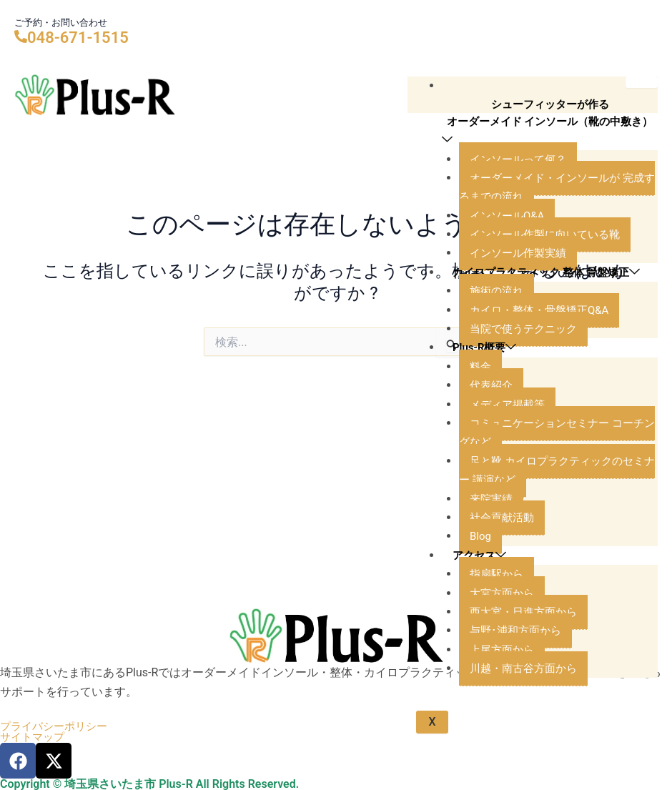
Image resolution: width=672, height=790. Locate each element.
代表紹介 (493, 425)
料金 (481, 406)
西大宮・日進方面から (527, 652)
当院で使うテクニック (527, 369)
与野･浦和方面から (518, 671)
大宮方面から (504, 633)
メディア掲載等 (510, 444)
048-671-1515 (78, 38)
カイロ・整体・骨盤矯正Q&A (544, 350)
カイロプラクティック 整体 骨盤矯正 (542, 303)
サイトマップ (34, 737)
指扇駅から (498, 614)
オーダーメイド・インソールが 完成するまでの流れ (557, 208)
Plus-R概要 (487, 388)
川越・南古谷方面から (527, 708)
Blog (481, 577)
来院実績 (493, 539)
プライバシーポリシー (57, 726)
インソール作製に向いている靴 (550, 256)
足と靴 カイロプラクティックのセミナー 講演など (557, 510)
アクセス (481, 595)
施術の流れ (498, 331)
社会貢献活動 (504, 557)
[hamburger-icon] (642, 82)
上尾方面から (504, 690)
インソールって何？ (521, 180)
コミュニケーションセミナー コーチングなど (557, 472)
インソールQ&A (509, 237)
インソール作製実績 (521, 274)
